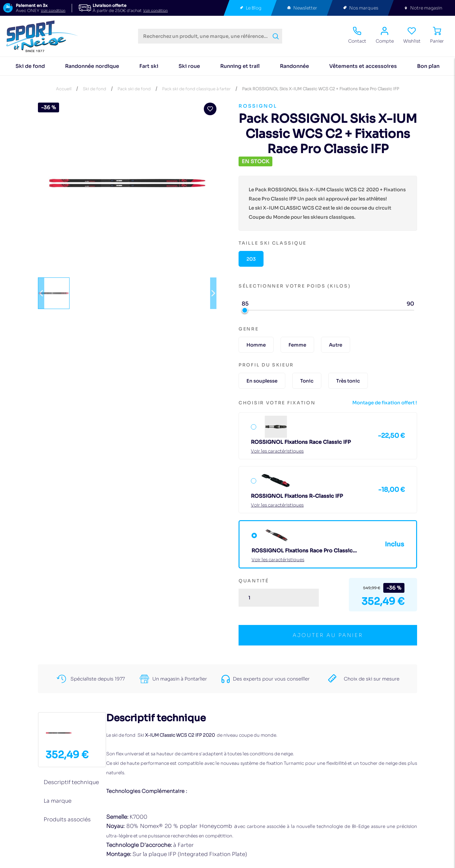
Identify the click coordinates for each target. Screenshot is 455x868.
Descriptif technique (71, 782)
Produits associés (67, 820)
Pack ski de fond (134, 89)
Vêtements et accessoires (363, 66)
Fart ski (149, 66)
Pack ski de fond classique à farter (196, 89)
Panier (437, 35)
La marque (58, 801)
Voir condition (53, 11)
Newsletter (302, 8)
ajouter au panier (328, 635)
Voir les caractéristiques (277, 451)
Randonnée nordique (92, 66)
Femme (297, 345)
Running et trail (240, 66)
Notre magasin (423, 8)
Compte (385, 35)
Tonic (307, 381)
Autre (336, 345)
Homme (256, 345)
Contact (357, 35)
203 (251, 259)
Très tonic (348, 381)
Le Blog (250, 8)
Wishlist (412, 35)
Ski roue (189, 66)
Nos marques (360, 8)
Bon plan (428, 66)
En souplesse (262, 381)
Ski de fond (30, 66)
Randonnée (294, 66)
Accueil (64, 89)
